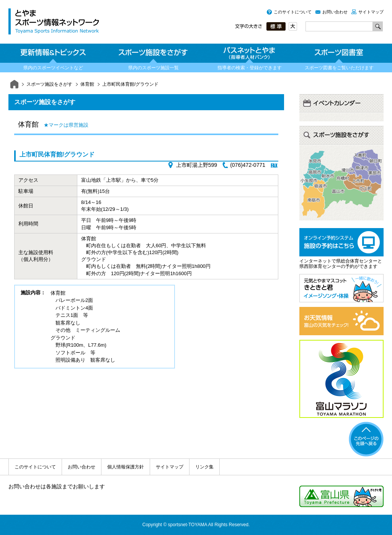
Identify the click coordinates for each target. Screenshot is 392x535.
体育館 (87, 84)
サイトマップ (371, 12)
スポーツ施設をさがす (49, 84)
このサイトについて (293, 12)
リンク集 (204, 467)
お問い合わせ (335, 12)
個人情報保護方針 (126, 467)
